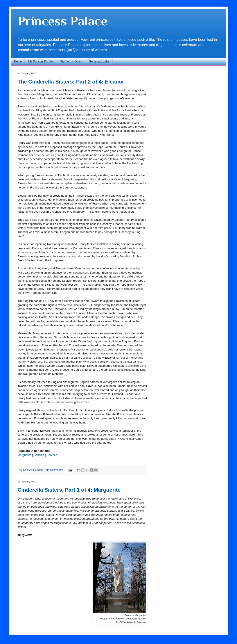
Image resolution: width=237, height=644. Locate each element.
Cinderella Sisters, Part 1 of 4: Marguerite (69, 490)
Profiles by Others (72, 61)
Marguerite (24, 455)
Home (18, 61)
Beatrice (52, 455)
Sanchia (39, 455)
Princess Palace (63, 21)
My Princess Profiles (41, 61)
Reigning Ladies (99, 61)
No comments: (55, 470)
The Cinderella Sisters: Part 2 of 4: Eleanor (71, 82)
